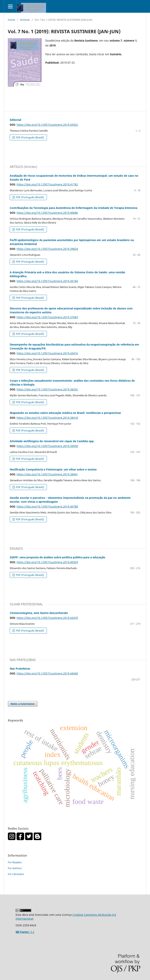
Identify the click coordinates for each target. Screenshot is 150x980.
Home (11, 20)
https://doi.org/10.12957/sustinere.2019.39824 (47, 249)
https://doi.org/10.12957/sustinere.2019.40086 (47, 213)
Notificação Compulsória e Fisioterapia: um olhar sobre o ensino (53, 469)
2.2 (25, 932)
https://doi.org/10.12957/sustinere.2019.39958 (47, 446)
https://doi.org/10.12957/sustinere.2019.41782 (47, 184)
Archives (25, 20)
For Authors (15, 868)
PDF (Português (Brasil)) (30, 137)
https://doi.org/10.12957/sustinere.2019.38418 (47, 418)
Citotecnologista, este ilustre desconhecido (39, 613)
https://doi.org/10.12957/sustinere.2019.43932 (47, 125)
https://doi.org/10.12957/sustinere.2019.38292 (47, 389)
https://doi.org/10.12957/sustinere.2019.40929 (47, 562)
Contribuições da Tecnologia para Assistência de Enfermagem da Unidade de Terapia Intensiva (74, 208)
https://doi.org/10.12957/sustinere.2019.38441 (47, 474)
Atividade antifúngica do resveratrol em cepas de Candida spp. (52, 441)
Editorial (15, 120)
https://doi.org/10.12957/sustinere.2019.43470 (47, 618)
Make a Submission (23, 704)
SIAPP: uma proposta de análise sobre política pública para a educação (58, 557)
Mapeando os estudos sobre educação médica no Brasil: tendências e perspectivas (65, 413)
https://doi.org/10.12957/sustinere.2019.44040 (47, 673)
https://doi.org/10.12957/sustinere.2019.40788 (47, 506)
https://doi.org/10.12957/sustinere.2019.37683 (47, 317)
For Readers (15, 862)
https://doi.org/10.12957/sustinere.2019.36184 (47, 281)
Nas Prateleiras (20, 669)
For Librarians (16, 874)
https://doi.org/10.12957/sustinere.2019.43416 (47, 353)
